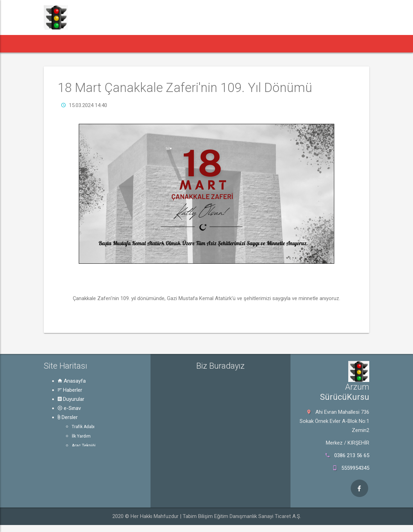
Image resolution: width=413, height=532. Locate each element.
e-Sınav (69, 408)
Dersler (68, 417)
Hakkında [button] (275, 44)
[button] (56, 44)
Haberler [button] (89, 44)
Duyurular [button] (129, 44)
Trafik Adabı (83, 427)
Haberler (70, 390)
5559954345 (355, 468)
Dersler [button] (200, 44)
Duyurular (71, 399)
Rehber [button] (237, 44)
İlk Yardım (81, 436)
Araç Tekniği (84, 446)
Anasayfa (72, 381)
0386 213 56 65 (352, 455)
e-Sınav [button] (166, 44)
